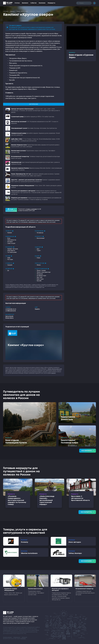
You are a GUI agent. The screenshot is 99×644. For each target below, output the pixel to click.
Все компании (87, 561)
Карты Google (9, 316)
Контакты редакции (7, 637)
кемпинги (54, 373)
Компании (42, 3)
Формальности (17, 637)
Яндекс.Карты (9, 318)
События (33, 3)
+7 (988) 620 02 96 (11, 311)
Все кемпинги (88, 451)
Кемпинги (25, 3)
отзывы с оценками (31, 209)
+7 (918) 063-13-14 (11, 309)
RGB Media (23, 639)
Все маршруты (87, 512)
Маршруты (51, 3)
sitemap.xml (24, 637)
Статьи (17, 3)
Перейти (37, 309)
